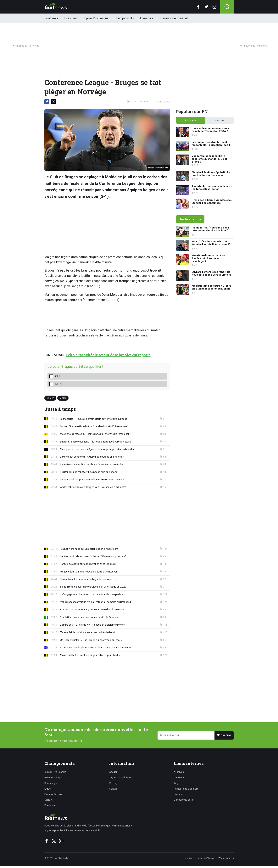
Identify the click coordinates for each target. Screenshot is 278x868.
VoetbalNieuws (207, 858)
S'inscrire (224, 735)
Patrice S (165, 101)
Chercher (179, 777)
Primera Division (54, 794)
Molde (63, 398)
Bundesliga (51, 783)
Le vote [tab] (219, 120)
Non (58, 384)
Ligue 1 (49, 789)
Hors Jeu (70, 18)
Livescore (147, 18)
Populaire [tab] (190, 120)
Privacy (113, 783)
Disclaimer (189, 858)
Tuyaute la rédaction (121, 777)
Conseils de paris (184, 800)
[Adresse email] (186, 735)
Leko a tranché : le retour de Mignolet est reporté (108, 355)
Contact (114, 789)
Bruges (50, 398)
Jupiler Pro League (96, 18)
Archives (179, 772)
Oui (58, 376)
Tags (177, 783)
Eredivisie (50, 805)
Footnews (51, 18)
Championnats (124, 18)
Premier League (53, 777)
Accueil (113, 772)
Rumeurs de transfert (174, 18)
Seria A (48, 800)
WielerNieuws (226, 858)
